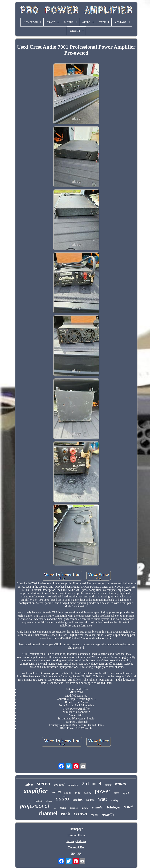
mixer (29, 784)
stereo (43, 783)
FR (79, 854)
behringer (114, 807)
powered (59, 785)
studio (63, 808)
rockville (108, 815)
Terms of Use (76, 847)
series (78, 799)
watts (56, 792)
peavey (88, 793)
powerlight (73, 785)
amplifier (36, 791)
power (103, 791)
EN (73, 854)
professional (35, 806)
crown (80, 814)
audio (62, 798)
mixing (85, 808)
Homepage (76, 829)
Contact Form (76, 835)
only (55, 808)
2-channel (92, 784)
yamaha (98, 807)
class (116, 793)
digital (108, 785)
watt (102, 799)
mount (121, 784)
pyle (78, 792)
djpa (126, 792)
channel (48, 813)
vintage (49, 801)
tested (128, 807)
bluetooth (39, 801)
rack (66, 814)
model (94, 815)
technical (74, 808)
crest (91, 799)
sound (68, 793)
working (114, 800)
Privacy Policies (76, 841)
